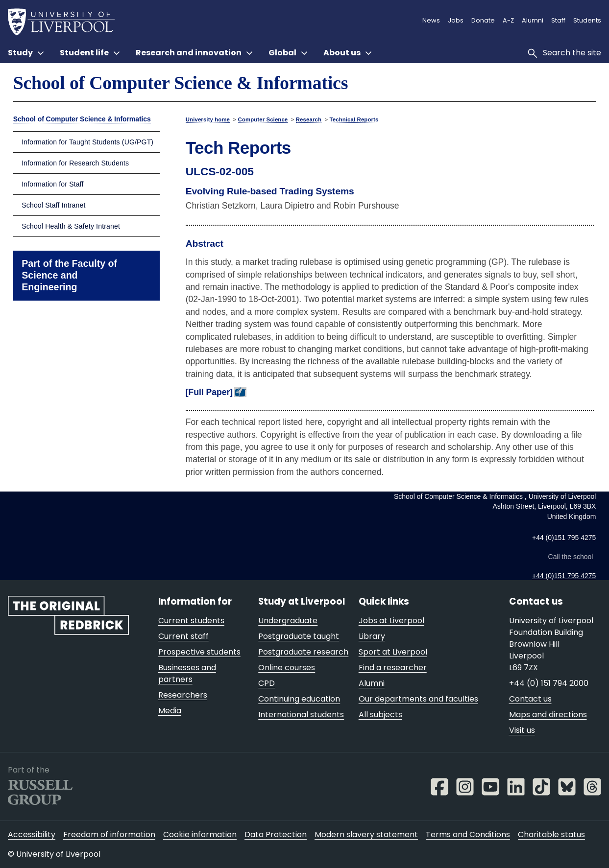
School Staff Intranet (53, 205)
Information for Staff (52, 184)
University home (208, 119)
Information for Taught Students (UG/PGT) (87, 142)
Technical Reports (354, 119)
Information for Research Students (75, 163)
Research (309, 119)
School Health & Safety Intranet (71, 226)
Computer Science (263, 119)
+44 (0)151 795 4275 (564, 576)
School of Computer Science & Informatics (181, 83)
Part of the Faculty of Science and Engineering (69, 275)
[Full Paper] (209, 392)
